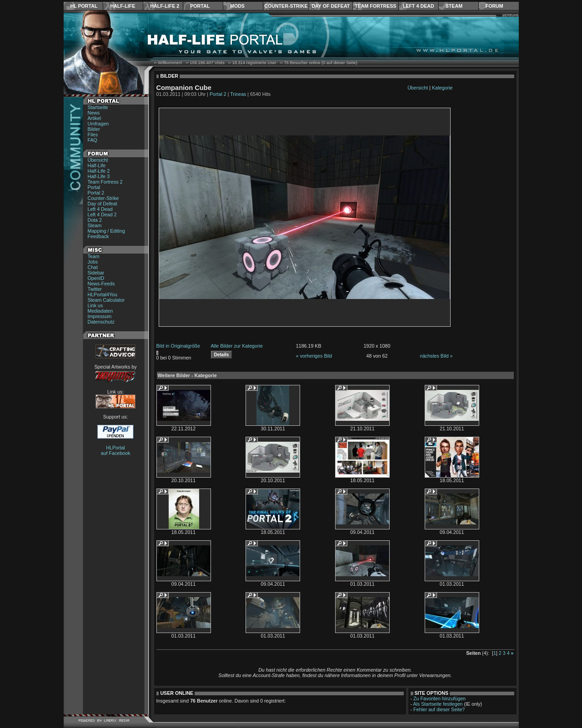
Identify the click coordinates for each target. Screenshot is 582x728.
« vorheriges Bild (314, 356)
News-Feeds (101, 284)
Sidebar (96, 273)
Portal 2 (96, 193)
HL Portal (84, 6)
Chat (93, 267)
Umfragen (98, 124)
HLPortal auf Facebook (116, 450)
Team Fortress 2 (105, 182)
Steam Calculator (106, 300)
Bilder (94, 129)
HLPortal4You (103, 294)
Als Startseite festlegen (438, 704)
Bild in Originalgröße (178, 346)
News (94, 113)
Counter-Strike (286, 6)
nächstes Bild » (436, 356)
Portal (200, 6)
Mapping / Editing (106, 231)
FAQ (93, 140)
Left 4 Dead (419, 6)
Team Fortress (375, 6)
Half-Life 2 (165, 6)
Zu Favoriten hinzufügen (439, 698)
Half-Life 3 (99, 176)
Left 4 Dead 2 (102, 214)
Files (93, 135)
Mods (237, 6)
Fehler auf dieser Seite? (439, 709)
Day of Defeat (331, 6)
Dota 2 (95, 220)
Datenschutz (101, 322)
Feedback (98, 236)
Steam (454, 6)
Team (94, 256)
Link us (95, 305)
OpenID (96, 278)
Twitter (95, 289)
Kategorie (442, 88)
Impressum (100, 316)
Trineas (238, 94)
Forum (494, 6)
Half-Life (123, 6)
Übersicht (98, 160)
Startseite (98, 107)
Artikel (95, 118)
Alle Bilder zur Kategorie (237, 346)
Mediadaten (100, 311)
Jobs (93, 262)
